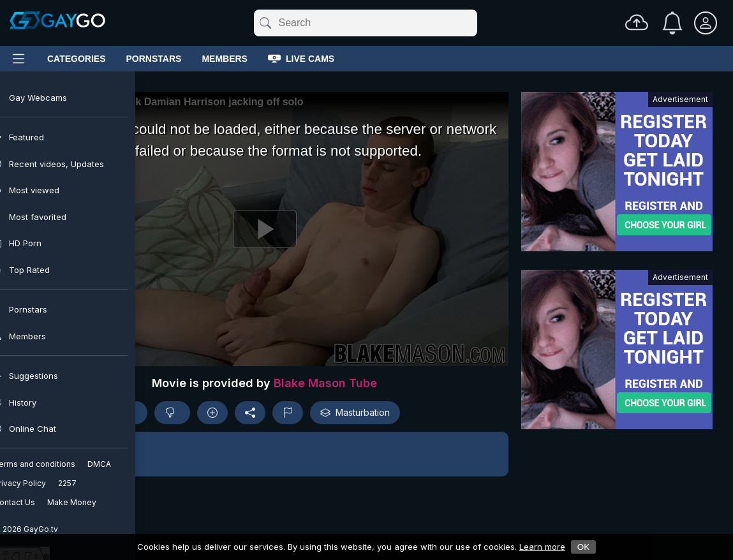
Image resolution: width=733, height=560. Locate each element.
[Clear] (475, 23)
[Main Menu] (19, 59)
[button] (264, 454)
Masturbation (355, 413)
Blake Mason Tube (325, 383)
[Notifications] (672, 23)
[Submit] (264, 23)
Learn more (542, 547)
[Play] (264, 229)
